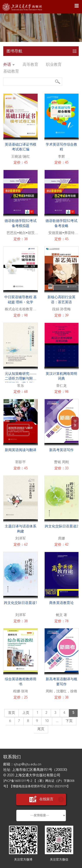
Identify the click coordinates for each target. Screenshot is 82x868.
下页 (69, 721)
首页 (12, 713)
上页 (26, 713)
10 (47, 721)
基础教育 (11, 71)
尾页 (41, 729)
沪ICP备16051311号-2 (18, 781)
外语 (9, 65)
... (57, 721)
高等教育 (30, 65)
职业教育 (54, 65)
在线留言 (41, 799)
